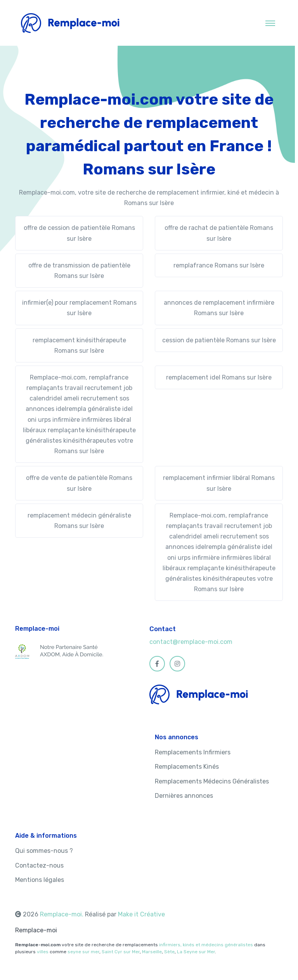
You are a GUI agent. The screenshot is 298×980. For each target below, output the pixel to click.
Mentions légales (40, 880)
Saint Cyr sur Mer (121, 952)
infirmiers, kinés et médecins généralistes (206, 945)
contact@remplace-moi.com (191, 642)
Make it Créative (141, 914)
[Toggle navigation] (270, 23)
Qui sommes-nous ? (44, 851)
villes (43, 952)
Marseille (152, 952)
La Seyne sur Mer (196, 952)
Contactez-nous (39, 865)
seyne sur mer (83, 952)
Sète (169, 952)
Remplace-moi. (62, 914)
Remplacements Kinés (187, 767)
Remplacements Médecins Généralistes (212, 781)
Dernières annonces (184, 796)
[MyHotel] (70, 23)
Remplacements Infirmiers (193, 752)
